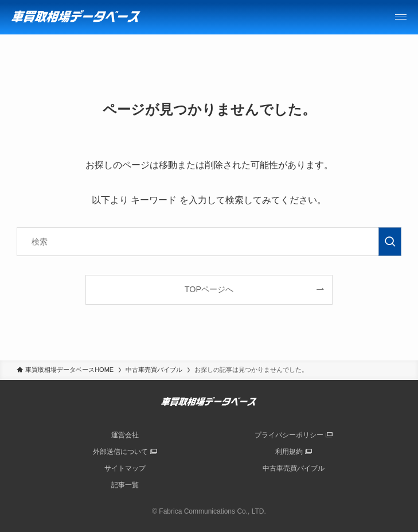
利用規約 (289, 452)
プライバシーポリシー (289, 435)
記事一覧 (125, 485)
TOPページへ (209, 289)
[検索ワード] (209, 242)
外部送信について (120, 452)
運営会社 (125, 435)
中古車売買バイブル (294, 468)
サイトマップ (125, 468)
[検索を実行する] (390, 242)
